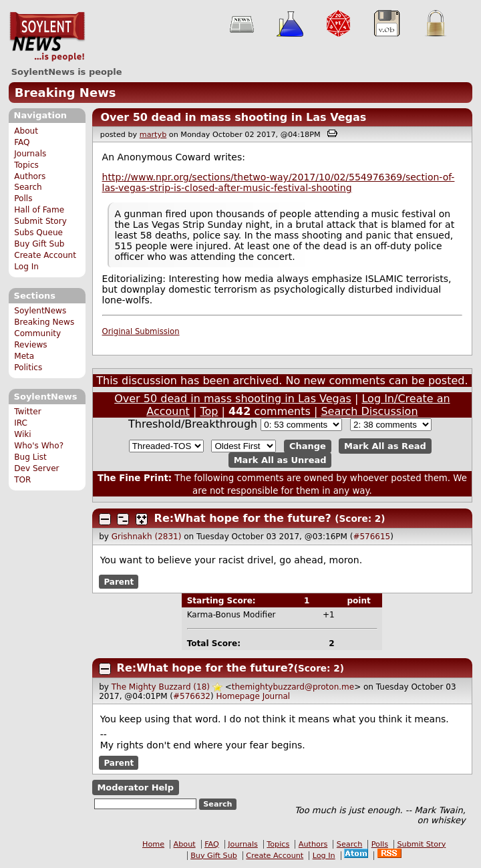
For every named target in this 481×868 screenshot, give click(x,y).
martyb (153, 135)
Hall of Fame (39, 210)
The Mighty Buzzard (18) (161, 687)
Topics (26, 165)
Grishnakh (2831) (147, 537)
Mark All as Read (385, 446)
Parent (119, 582)
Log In (26, 267)
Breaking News (65, 93)
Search (28, 187)
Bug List (30, 457)
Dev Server (36, 468)
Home (153, 844)
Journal (277, 696)
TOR (22, 480)
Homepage (237, 696)
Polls (23, 198)
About (26, 131)
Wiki (22, 434)
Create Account (45, 255)
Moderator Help (135, 787)
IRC (21, 423)
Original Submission (141, 331)
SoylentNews (47, 37)
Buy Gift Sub (39, 244)
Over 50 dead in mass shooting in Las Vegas (233, 117)
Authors (30, 176)
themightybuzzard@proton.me (293, 687)
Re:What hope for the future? (243, 518)
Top (209, 411)
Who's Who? (39, 446)
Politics (28, 368)
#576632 (192, 696)
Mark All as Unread (280, 460)
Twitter (27, 412)
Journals (30, 154)
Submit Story (40, 221)
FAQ (22, 142)
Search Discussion (369, 411)
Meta (24, 356)
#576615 (371, 537)
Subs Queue (38, 233)
